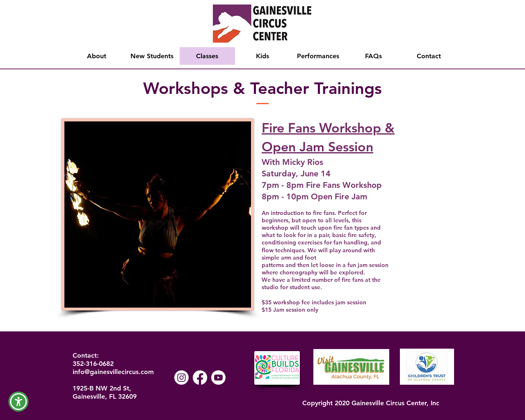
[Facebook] (200, 378)
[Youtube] (218, 378)
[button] (18, 402)
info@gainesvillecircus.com (113, 372)
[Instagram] (181, 378)
